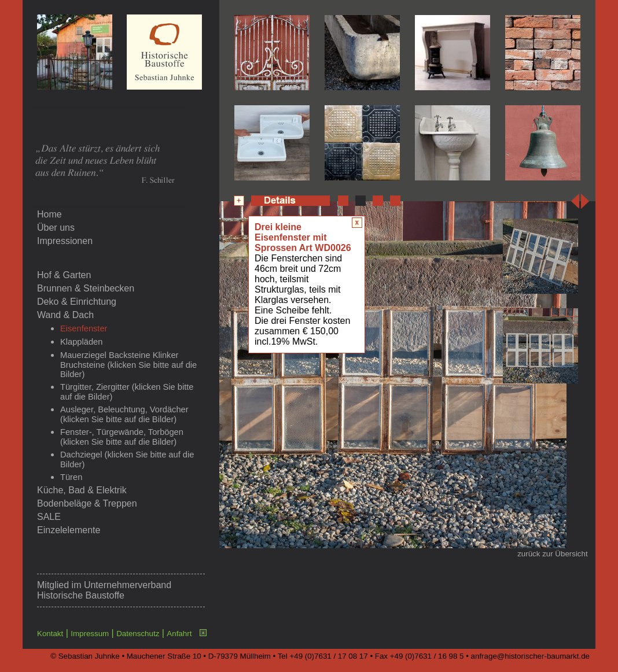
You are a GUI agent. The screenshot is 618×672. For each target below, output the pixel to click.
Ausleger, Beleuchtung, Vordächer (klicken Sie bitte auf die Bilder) (124, 414)
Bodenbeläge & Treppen (87, 503)
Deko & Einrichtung (77, 302)
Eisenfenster (84, 328)
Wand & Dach (65, 315)
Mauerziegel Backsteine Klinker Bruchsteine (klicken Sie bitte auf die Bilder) (128, 365)
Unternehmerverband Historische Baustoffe (104, 590)
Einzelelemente (69, 530)
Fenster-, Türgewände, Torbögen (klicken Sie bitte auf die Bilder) (122, 437)
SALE (49, 517)
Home (49, 214)
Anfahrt (179, 634)
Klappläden (81, 342)
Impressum (90, 634)
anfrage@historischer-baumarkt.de (530, 656)
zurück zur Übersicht (552, 554)
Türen (71, 477)
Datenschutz (138, 634)
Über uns (56, 228)
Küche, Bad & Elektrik (82, 490)
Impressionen (65, 241)
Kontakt (50, 634)
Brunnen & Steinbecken (86, 288)
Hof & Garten (64, 275)
